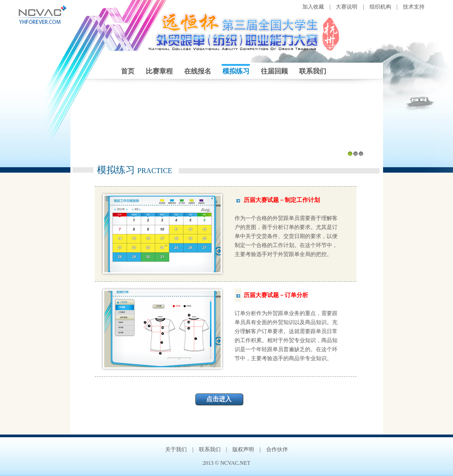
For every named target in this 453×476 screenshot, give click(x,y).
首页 (128, 71)
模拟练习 (236, 71)
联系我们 (313, 71)
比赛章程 (159, 71)
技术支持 (414, 7)
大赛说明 (347, 7)
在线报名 (198, 71)
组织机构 (380, 7)
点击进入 (219, 399)
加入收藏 (313, 7)
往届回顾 (274, 71)
